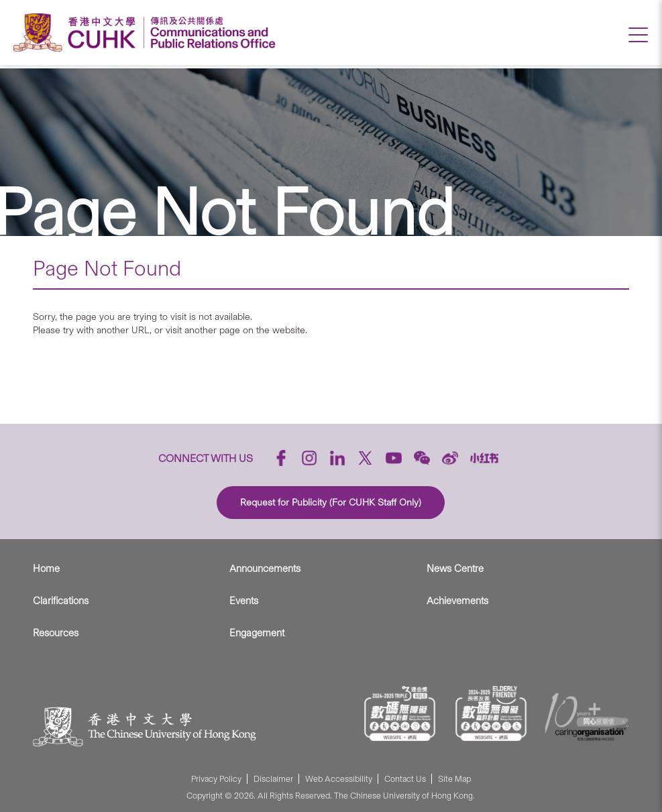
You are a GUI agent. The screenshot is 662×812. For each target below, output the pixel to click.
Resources (56, 633)
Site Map (454, 779)
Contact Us (405, 779)
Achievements (457, 601)
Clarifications (61, 601)
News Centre (455, 569)
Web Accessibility (339, 779)
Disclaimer (273, 779)
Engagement (257, 633)
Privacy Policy (216, 779)
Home (46, 569)
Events (244, 601)
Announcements (265, 569)
